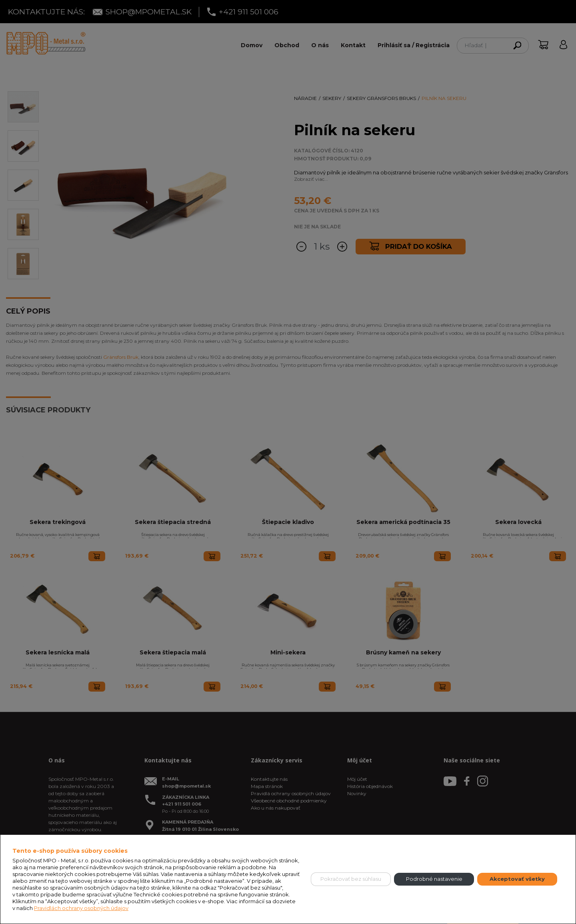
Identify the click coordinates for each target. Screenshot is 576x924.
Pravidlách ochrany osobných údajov (81, 908)
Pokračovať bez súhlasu (351, 879)
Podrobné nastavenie (434, 879)
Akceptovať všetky (517, 879)
